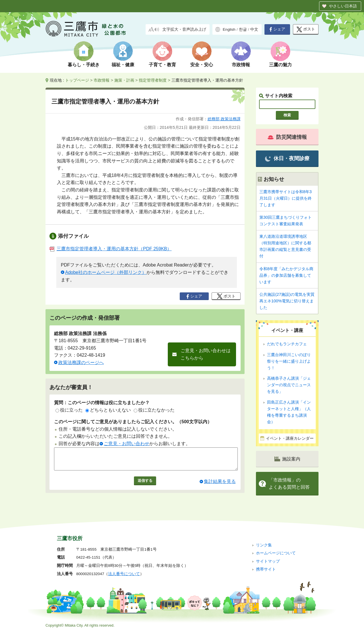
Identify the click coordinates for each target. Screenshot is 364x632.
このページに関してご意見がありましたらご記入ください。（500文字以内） (133, 422)
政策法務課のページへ (81, 363)
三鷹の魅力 (280, 65)
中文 (254, 29)
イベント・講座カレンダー (290, 438)
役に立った (69, 410)
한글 (243, 29)
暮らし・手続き (84, 65)
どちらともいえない (108, 410)
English (229, 29)
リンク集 (264, 545)
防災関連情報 (287, 137)
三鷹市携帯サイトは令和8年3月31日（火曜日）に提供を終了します (286, 198)
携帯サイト (266, 569)
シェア (277, 29)
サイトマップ (268, 561)
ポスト (306, 29)
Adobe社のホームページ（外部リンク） (106, 272)
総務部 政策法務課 (224, 119)
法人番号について (124, 574)
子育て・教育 (162, 65)
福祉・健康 (123, 65)
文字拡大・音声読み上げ (184, 29)
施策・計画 (124, 80)
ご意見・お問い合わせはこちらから (206, 354)
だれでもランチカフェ (287, 344)
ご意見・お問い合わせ (127, 444)
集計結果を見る (220, 486)
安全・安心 (202, 65)
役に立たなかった (154, 410)
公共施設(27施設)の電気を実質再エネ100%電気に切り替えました (287, 301)
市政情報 (241, 65)
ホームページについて (276, 553)
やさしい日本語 (343, 6)
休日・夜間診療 (287, 159)
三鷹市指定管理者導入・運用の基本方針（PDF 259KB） (110, 249)
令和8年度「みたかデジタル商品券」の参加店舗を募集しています (286, 275)
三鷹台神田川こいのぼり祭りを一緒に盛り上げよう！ (289, 361)
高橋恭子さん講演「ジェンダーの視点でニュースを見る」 (289, 385)
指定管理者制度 (153, 80)
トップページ (77, 80)
